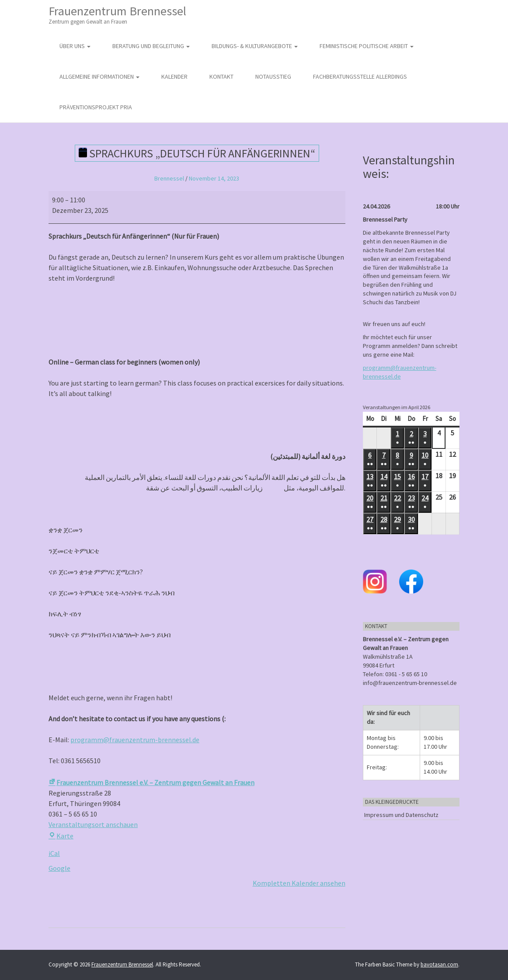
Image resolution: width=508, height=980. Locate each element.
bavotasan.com (439, 964)
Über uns (75, 46)
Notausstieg (273, 76)
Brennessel (169, 178)
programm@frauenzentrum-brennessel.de (135, 740)
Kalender (174, 76)
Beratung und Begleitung (151, 46)
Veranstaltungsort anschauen (93, 824)
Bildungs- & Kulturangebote (255, 46)
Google (59, 868)
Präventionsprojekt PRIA (96, 107)
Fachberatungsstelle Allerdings (360, 76)
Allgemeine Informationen (99, 76)
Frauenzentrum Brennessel (117, 15)
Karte (61, 836)
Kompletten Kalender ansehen (299, 883)
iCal (54, 853)
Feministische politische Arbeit (367, 46)
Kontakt (221, 76)
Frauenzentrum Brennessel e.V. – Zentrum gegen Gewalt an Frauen (151, 782)
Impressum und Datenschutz (401, 815)
